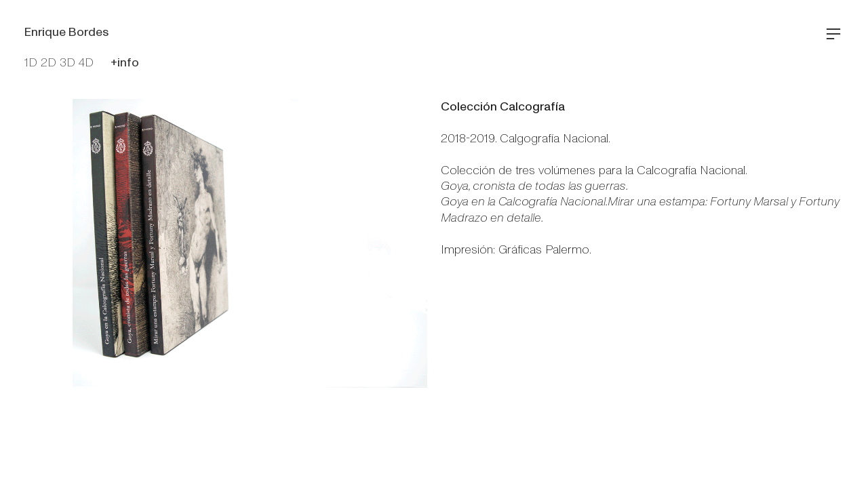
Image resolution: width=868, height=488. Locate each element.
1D (31, 63)
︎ (833, 34)
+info (125, 63)
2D (48, 63)
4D (86, 63)
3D (67, 63)
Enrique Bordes (66, 32)
